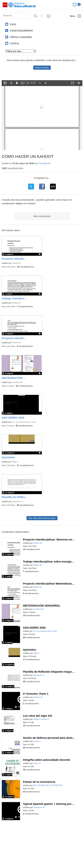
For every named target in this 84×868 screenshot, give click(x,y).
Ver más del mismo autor (42, 518)
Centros (15, 43)
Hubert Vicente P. (41, 719)
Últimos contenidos (21, 37)
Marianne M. (39, 807)
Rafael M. (16, 263)
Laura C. (37, 741)
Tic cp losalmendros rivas (24, 422)
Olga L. (15, 462)
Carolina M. (17, 382)
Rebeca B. (38, 697)
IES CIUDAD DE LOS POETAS (48, 785)
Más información (42, 216)
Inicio (13, 24)
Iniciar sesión (42, 68)
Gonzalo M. (45, 163)
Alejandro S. (18, 501)
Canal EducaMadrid (21, 31)
